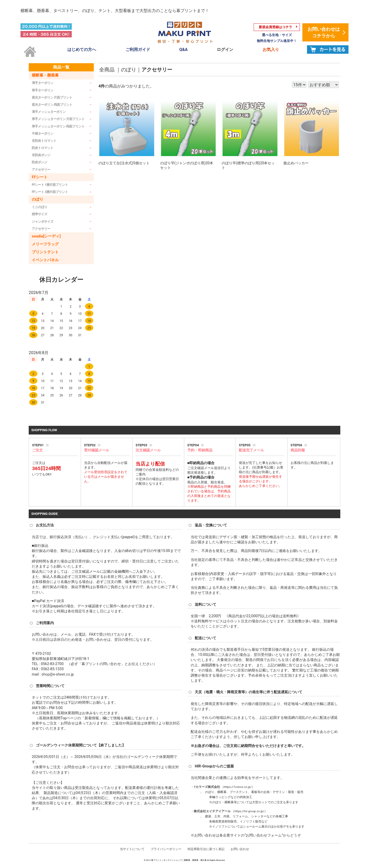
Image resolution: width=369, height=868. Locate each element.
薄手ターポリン (43, 83)
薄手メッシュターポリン (49, 112)
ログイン (225, 50)
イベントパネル (45, 260)
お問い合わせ (240, 849)
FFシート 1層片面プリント (50, 184)
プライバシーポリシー (166, 849)
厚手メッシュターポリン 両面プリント (58, 126)
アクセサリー (41, 169)
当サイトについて (132, 849)
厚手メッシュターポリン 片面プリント (58, 119)
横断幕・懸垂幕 (45, 75)
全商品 (107, 70)
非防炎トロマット (44, 140)
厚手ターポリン (43, 90)
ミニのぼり (39, 207)
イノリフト (248, 821)
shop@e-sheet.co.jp (58, 674)
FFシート (40, 177)
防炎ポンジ (39, 162)
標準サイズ (39, 214)
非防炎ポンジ (41, 155)
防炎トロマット (43, 148)
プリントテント (45, 252)
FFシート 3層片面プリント (50, 192)
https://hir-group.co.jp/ (249, 811)
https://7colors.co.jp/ (238, 787)
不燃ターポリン (43, 133)
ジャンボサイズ (43, 221)
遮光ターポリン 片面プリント (52, 97)
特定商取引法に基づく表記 (206, 849)
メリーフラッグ (45, 244)
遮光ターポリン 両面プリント (52, 104)
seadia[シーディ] (46, 236)
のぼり (38, 199)
